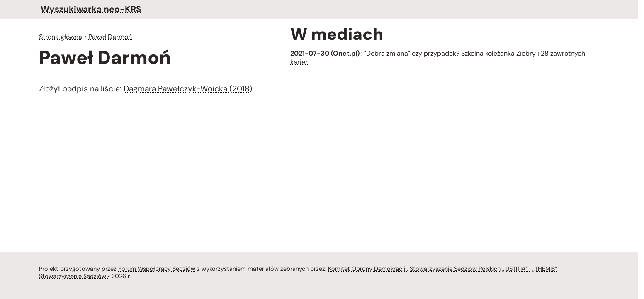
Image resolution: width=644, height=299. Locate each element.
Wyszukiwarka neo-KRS (90, 9)
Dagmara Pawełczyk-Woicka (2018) (188, 89)
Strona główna (61, 37)
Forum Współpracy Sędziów (157, 268)
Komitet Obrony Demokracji (369, 268)
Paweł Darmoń (113, 37)
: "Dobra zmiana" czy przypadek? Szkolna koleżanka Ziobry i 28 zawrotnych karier (439, 58)
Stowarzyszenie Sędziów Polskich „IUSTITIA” (474, 268)
